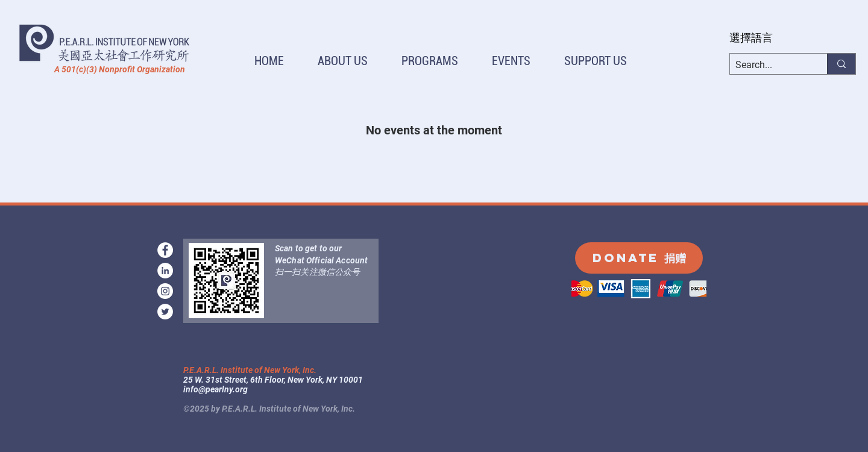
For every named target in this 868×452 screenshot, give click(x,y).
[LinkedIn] (165, 271)
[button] (343, 61)
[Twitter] (165, 312)
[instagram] (165, 291)
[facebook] (165, 250)
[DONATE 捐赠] (639, 258)
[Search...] (769, 65)
